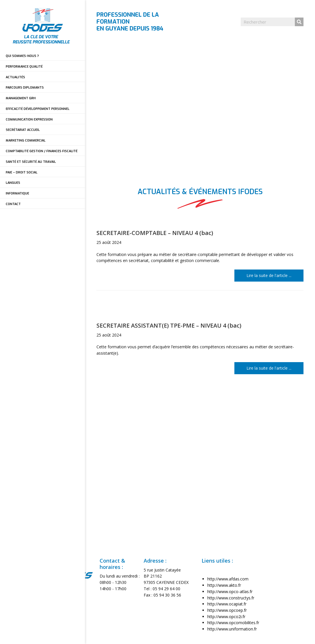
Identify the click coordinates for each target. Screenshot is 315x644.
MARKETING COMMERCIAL (26, 141)
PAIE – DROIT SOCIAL (22, 172)
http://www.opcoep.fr (227, 610)
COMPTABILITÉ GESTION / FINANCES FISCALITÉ (42, 151)
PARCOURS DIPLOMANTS (25, 88)
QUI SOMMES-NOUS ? (22, 56)
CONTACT (13, 204)
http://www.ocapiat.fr (227, 604)
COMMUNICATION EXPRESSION (29, 120)
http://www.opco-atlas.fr (230, 592)
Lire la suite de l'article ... (275, 275)
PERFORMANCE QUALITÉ (24, 67)
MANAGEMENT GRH (21, 98)
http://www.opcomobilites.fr (233, 623)
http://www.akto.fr (224, 585)
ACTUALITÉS (15, 77)
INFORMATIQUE (17, 193)
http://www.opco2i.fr (226, 617)
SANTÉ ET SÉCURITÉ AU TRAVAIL (31, 162)
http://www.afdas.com (228, 579)
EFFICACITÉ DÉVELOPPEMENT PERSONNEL (38, 109)
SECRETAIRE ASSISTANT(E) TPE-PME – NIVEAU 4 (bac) (169, 325)
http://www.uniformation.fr (232, 629)
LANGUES (13, 183)
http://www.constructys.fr (231, 598)
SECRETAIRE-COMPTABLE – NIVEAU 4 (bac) (155, 233)
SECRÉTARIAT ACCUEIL (23, 130)
